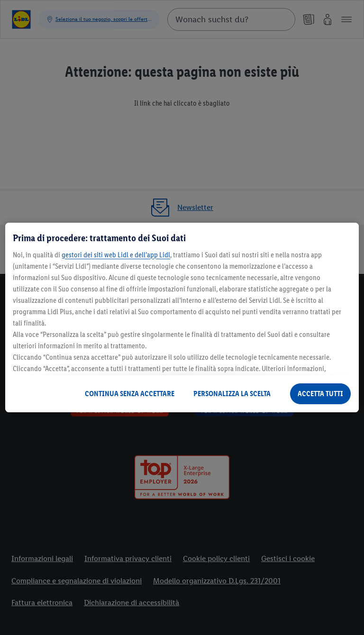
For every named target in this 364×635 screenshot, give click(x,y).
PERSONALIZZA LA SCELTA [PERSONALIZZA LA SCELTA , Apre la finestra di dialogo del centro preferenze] (232, 394)
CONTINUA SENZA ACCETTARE (130, 394)
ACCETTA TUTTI (320, 394)
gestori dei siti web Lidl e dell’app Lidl (116, 255)
